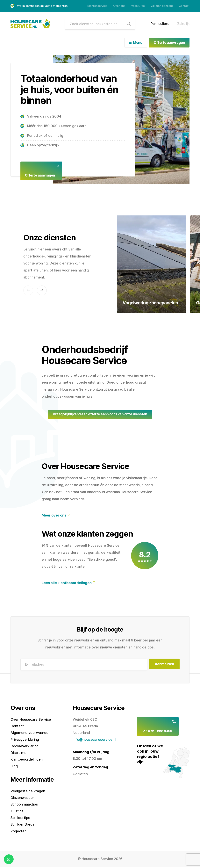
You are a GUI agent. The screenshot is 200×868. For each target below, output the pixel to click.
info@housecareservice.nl (94, 741)
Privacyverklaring (25, 741)
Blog (14, 767)
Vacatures (138, 6)
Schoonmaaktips (24, 806)
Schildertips (20, 819)
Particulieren (161, 24)
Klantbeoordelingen (27, 761)
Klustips (17, 812)
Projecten (18, 832)
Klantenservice (97, 6)
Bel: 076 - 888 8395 (158, 733)
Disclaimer (19, 754)
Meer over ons (54, 516)
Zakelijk (183, 24)
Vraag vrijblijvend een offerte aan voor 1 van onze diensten (100, 415)
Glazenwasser (22, 799)
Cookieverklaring (25, 747)
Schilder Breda (22, 826)
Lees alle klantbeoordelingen (67, 584)
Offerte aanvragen (169, 43)
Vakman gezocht (162, 6)
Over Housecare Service (31, 721)
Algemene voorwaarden (30, 734)
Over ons (119, 6)
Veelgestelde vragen (28, 792)
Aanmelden (163, 666)
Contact (184, 6)
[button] (28, 291)
